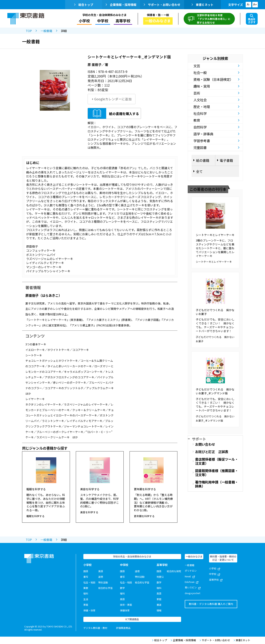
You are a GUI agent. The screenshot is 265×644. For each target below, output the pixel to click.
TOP (29, 31)
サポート (199, 439)
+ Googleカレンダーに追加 (112, 99)
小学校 (84, 21)
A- (248, 5)
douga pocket (192, 593)
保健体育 (125, 610)
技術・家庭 (126, 605)
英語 (101, 571)
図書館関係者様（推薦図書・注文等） (217, 473)
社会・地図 (89, 582)
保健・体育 (89, 610)
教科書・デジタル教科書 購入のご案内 (211, 604)
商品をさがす (252, 19)
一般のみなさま (158, 21)
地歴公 (160, 577)
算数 (86, 588)
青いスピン (193, 587)
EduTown (192, 582)
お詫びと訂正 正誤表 (212, 452)
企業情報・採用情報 (121, 5)
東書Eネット (242, 640)
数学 (122, 588)
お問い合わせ (205, 444)
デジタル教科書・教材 (95, 628)
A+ (255, 5)
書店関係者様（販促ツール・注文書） (217, 461)
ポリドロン (191, 571)
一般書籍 (46, 31)
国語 (86, 571)
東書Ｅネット (203, 5)
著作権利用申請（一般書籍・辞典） (217, 484)
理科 (86, 593)
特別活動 (103, 582)
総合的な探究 (174, 571)
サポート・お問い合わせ (162, 5)
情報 (159, 610)
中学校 (103, 21)
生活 (86, 599)
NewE (190, 576)
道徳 (101, 577)
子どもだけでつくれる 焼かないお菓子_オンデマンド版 (215, 391)
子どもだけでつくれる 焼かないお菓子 (215, 312)
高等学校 (123, 21)
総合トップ (84, 5)
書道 (159, 605)
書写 (86, 577)
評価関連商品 (123, 628)
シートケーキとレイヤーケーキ (215, 235)
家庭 (86, 605)
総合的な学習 (105, 588)
